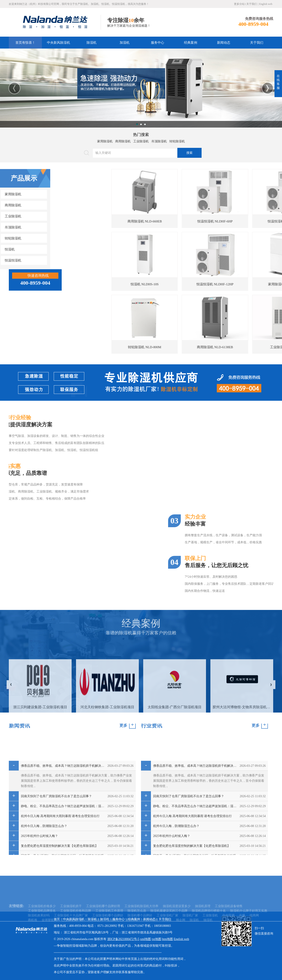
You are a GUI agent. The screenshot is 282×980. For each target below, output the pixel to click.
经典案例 (191, 43)
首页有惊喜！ (25, 43)
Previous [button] (14, 88)
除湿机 (92, 43)
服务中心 (158, 43)
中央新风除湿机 (58, 43)
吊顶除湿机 (159, 140)
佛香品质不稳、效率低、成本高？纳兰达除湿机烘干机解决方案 (63, 845)
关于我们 (252, 4)
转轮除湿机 (177, 140)
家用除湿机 (105, 140)
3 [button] (145, 124)
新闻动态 (224, 43)
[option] (141, 88)
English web (266, 4)
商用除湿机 (123, 140)
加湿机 (125, 43)
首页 (57, 919)
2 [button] (141, 124)
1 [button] (137, 124)
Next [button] (268, 88)
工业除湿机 (141, 140)
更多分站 (239, 4)
